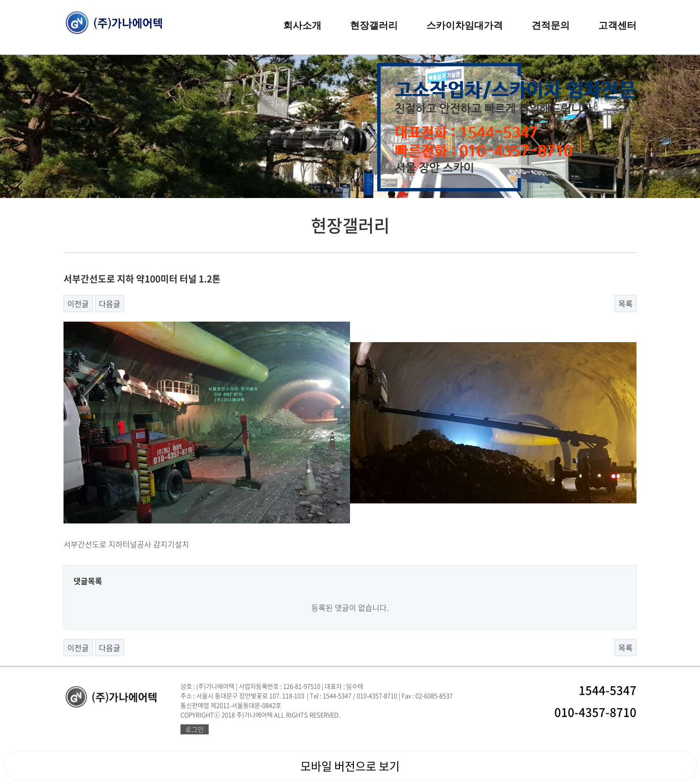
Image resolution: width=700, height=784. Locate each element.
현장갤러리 (374, 25)
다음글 (110, 303)
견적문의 (551, 25)
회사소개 (302, 25)
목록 (626, 303)
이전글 (78, 303)
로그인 (195, 729)
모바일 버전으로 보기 (350, 766)
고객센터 (617, 25)
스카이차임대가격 (465, 25)
